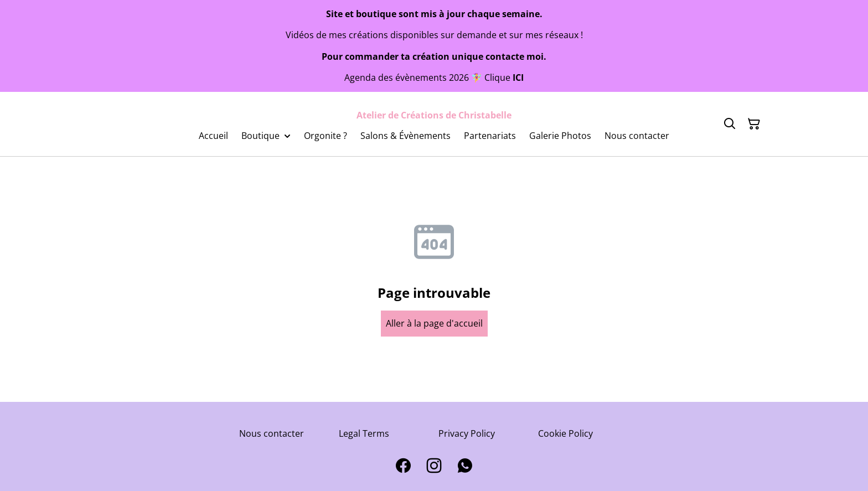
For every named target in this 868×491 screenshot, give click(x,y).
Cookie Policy (565, 433)
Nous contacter (272, 433)
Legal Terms (364, 433)
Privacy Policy (467, 433)
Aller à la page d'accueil (434, 323)
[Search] (730, 124)
